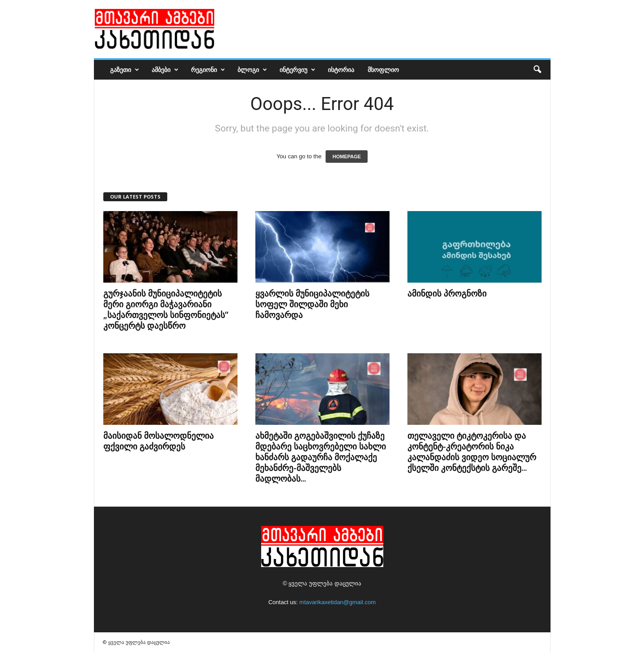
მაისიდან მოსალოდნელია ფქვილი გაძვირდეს (159, 441)
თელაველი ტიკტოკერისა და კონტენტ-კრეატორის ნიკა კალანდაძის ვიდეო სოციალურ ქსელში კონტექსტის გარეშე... (472, 452)
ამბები (165, 70)
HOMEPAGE (346, 157)
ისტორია (341, 70)
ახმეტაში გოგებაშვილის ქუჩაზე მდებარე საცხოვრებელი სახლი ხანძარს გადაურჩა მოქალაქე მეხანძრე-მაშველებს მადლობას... (321, 457)
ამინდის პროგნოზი (447, 293)
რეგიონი (208, 70)
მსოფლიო (383, 70)
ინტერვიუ (297, 70)
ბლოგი (252, 70)
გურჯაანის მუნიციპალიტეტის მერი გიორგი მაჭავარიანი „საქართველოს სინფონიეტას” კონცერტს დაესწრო (166, 309)
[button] (537, 70)
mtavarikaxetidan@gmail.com (337, 602)
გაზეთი (125, 70)
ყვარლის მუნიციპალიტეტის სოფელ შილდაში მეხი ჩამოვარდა (312, 304)
